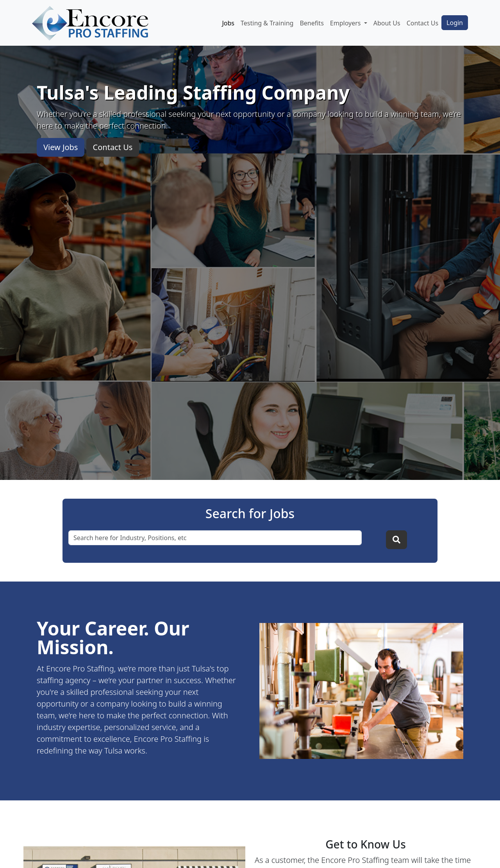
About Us (387, 23)
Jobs (228, 23)
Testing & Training (267, 23)
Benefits (312, 23)
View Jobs (61, 147)
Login (455, 23)
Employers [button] (346, 23)
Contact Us (422, 23)
